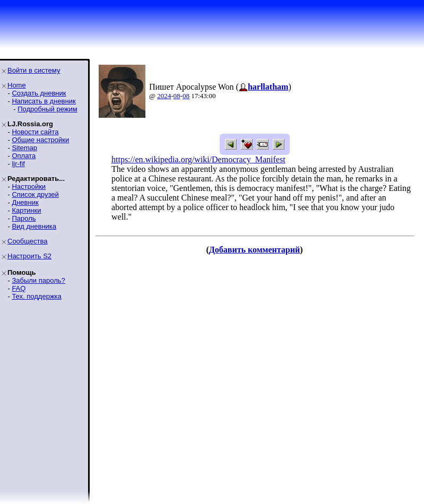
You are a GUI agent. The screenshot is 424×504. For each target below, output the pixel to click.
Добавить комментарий (254, 250)
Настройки (29, 186)
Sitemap (24, 148)
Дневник (25, 202)
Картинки (26, 210)
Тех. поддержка (36, 296)
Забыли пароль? (38, 280)
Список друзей (35, 194)
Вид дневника (34, 226)
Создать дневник (39, 93)
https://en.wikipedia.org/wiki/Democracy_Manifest (198, 159)
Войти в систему (34, 70)
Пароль (24, 218)
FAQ (19, 288)
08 (177, 96)
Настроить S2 (29, 256)
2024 (164, 96)
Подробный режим (47, 109)
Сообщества (28, 241)
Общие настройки (40, 140)
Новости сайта (35, 132)
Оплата (24, 156)
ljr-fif (18, 164)
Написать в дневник (44, 101)
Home (17, 85)
